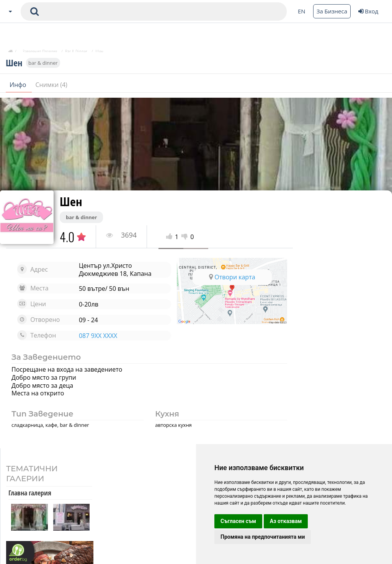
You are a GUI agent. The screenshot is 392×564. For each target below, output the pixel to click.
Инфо (19, 88)
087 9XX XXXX (95, 336)
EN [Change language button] (302, 11)
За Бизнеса (332, 11)
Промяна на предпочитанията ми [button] (263, 537)
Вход (368, 11)
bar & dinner (43, 66)
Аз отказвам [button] (286, 521)
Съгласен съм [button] (238, 521)
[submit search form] (34, 11)
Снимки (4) (51, 88)
